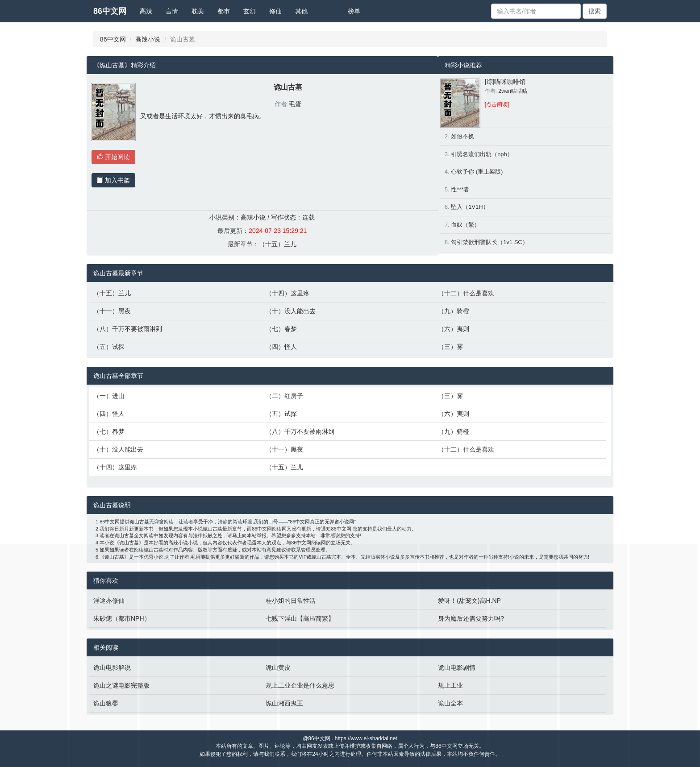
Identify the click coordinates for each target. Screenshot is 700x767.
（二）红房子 (284, 396)
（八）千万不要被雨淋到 (128, 329)
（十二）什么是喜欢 (466, 293)
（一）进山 (109, 396)
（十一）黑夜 (112, 311)
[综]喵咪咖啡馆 (505, 82)
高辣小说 (148, 39)
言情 (172, 11)
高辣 (146, 11)
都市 (224, 11)
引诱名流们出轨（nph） (482, 154)
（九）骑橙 (454, 311)
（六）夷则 (454, 329)
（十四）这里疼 (287, 293)
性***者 (460, 189)
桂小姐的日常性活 (291, 601)
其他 (301, 11)
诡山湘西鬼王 (284, 703)
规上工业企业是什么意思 (300, 685)
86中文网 (110, 11)
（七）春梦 (281, 329)
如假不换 (462, 136)
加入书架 (113, 180)
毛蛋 (295, 104)
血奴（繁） (465, 225)
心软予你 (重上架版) (477, 172)
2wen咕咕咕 (513, 91)
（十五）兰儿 (278, 244)
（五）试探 (109, 347)
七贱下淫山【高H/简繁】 (300, 618)
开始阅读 (113, 157)
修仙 (275, 11)
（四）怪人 (281, 347)
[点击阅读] (497, 104)
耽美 (198, 11)
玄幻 (250, 11)
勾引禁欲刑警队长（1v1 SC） (490, 242)
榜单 (354, 11)
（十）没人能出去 (291, 311)
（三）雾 (450, 347)
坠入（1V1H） (470, 207)
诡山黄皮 (278, 667)
